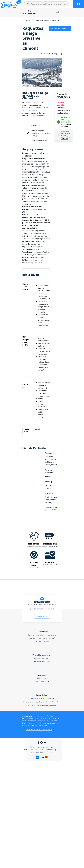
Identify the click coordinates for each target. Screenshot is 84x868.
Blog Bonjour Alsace (42, 681)
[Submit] (29, 4)
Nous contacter (65, 138)
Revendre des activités (42, 661)
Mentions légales (52, 750)
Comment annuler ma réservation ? (42, 638)
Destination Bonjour (38, 752)
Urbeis (31, 20)
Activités (25, 20)
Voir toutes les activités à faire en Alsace (39, 730)
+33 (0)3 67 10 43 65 (35, 698)
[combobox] (47, 4)
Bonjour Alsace (42, 678)
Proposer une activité (42, 658)
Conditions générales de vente (41, 747)
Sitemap (50, 752)
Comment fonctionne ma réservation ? (42, 635)
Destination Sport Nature (51, 510)
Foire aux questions (42, 641)
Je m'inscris (42, 616)
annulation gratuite (66, 124)
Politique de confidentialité (34, 750)
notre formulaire (49, 706)
